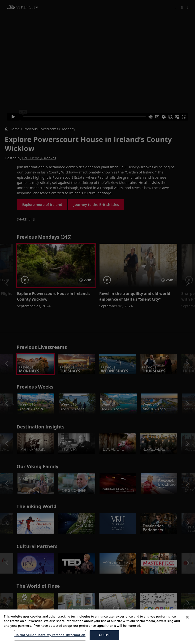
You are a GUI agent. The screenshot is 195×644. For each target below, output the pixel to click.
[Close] (187, 617)
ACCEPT (104, 635)
